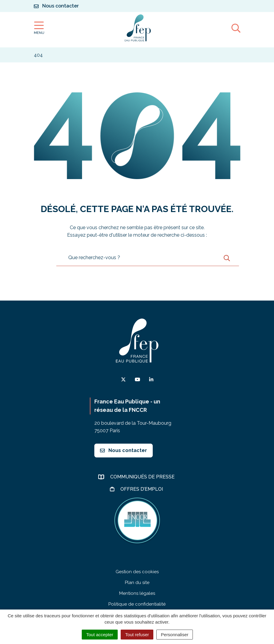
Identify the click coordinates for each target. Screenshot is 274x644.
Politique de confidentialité (137, 604)
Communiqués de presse (143, 477)
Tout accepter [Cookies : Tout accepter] (100, 635)
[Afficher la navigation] (39, 28)
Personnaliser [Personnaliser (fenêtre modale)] (175, 635)
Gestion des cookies (137, 572)
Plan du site (137, 583)
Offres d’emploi (142, 489)
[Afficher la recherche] (236, 28)
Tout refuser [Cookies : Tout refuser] (137, 635)
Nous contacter (124, 450)
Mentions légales (137, 593)
